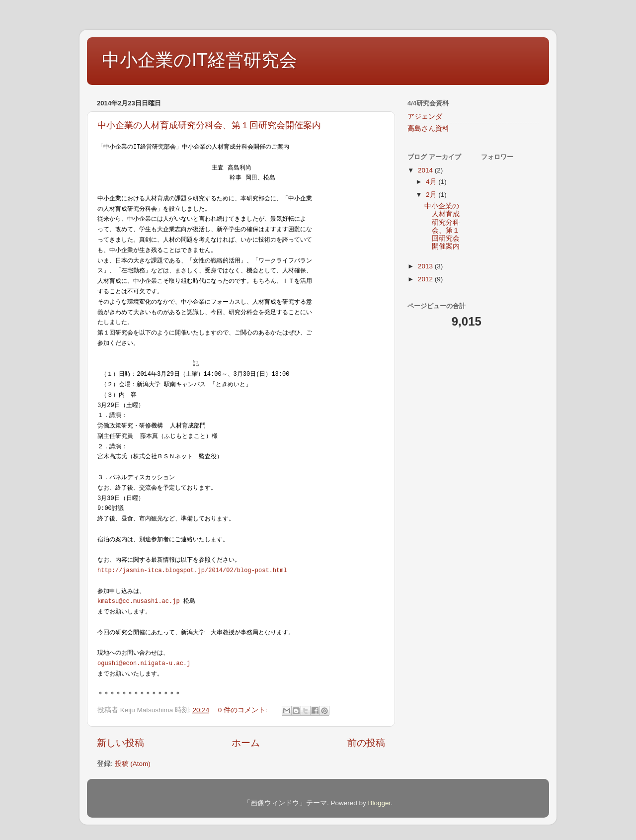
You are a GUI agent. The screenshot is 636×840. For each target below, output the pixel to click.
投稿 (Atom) (133, 764)
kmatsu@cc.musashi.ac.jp (139, 601)
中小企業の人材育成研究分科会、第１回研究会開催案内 (209, 125)
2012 (426, 279)
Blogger (379, 803)
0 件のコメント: (244, 710)
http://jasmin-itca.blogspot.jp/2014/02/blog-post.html (192, 570)
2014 (426, 170)
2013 (426, 266)
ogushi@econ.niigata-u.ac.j (144, 663)
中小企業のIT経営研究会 (199, 60)
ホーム (246, 743)
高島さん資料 (428, 128)
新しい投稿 (120, 743)
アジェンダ (425, 117)
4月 (432, 182)
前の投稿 (366, 743)
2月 (432, 195)
